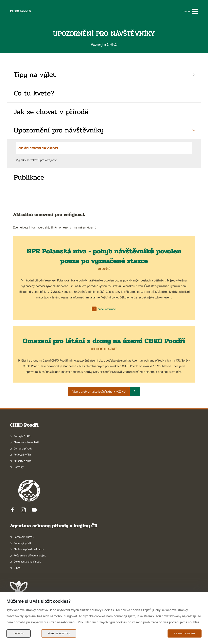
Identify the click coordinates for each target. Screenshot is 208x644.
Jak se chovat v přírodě (51, 112)
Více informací (104, 309)
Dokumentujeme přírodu (28, 562)
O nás (17, 568)
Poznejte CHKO (22, 436)
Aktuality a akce (23, 461)
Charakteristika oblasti (26, 442)
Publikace (29, 177)
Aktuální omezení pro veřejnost (38, 148)
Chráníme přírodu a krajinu (29, 549)
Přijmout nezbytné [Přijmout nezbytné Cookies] (59, 633)
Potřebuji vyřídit (22, 455)
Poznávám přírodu (24, 537)
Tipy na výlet (35, 75)
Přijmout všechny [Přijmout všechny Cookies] (185, 633)
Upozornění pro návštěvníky (59, 130)
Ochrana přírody (23, 448)
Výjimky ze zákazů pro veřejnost (36, 160)
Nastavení (19, 633)
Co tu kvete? (34, 93)
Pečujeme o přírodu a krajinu (30, 555)
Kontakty (19, 467)
